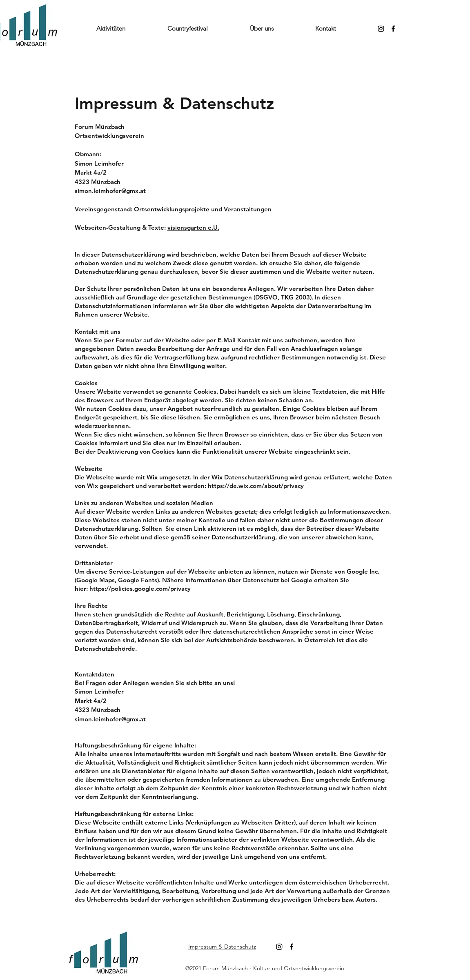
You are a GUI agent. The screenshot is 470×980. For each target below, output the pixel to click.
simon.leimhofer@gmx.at (110, 191)
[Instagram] (381, 29)
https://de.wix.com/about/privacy (256, 486)
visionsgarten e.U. (193, 227)
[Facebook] (393, 29)
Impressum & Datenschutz (222, 947)
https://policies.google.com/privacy (140, 589)
